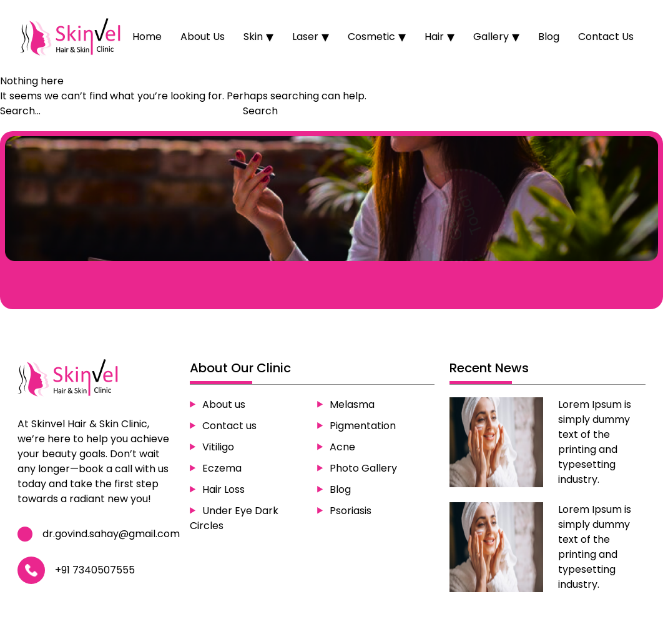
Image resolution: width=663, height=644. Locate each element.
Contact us (229, 425)
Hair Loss (223, 489)
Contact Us (606, 37)
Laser (305, 37)
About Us (203, 37)
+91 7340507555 (96, 570)
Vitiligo (218, 446)
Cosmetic (371, 37)
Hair (434, 37)
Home (147, 37)
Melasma (352, 404)
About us (224, 404)
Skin (253, 37)
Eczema (222, 468)
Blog (549, 37)
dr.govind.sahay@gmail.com (112, 534)
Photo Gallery (363, 468)
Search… (20, 111)
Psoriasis (351, 510)
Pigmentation (363, 425)
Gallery (491, 37)
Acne (342, 446)
